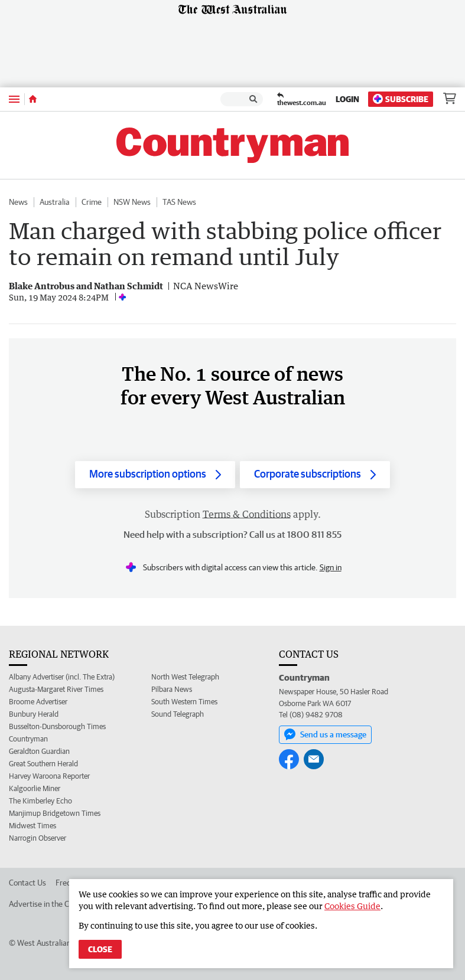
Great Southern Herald (43, 764)
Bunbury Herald (34, 714)
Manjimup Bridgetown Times (55, 813)
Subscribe (401, 99)
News (18, 202)
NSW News (132, 202)
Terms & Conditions (247, 514)
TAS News (179, 202)
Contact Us (27, 883)
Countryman (28, 739)
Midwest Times (32, 826)
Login (347, 99)
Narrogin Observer (38, 838)
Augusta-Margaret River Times (56, 689)
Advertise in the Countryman (58, 904)
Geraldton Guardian (39, 751)
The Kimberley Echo (40, 801)
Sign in (331, 567)
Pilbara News (172, 689)
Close (100, 949)
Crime (92, 202)
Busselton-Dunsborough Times (57, 726)
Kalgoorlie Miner (35, 788)
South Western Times (184, 702)
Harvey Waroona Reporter (49, 776)
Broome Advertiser (38, 702)
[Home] (33, 99)
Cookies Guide (352, 906)
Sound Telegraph (178, 714)
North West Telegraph (185, 677)
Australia (55, 202)
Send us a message (325, 734)
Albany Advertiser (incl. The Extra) (62, 677)
